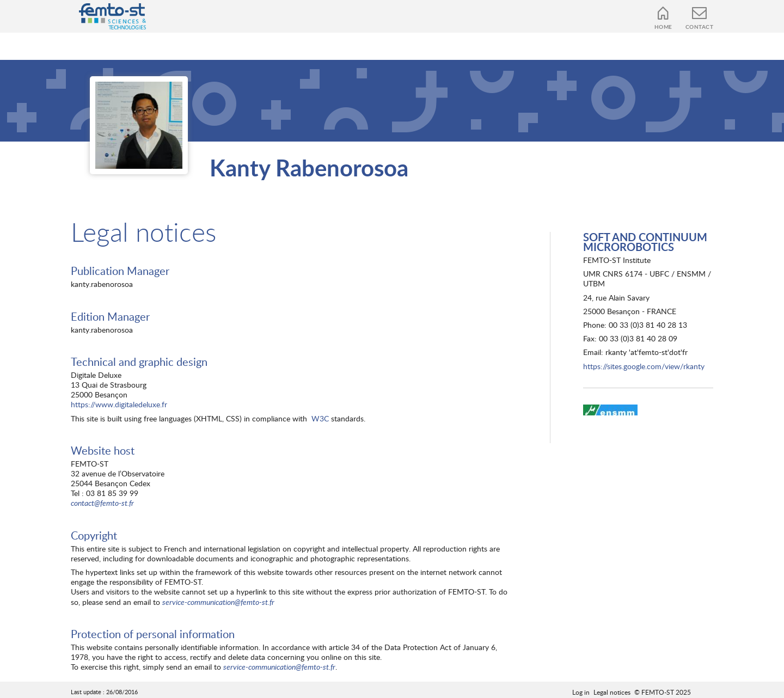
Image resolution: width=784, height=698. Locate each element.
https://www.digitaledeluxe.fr (119, 404)
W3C (320, 418)
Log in (581, 692)
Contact (700, 27)
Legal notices (612, 692)
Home (663, 27)
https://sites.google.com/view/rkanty (644, 366)
